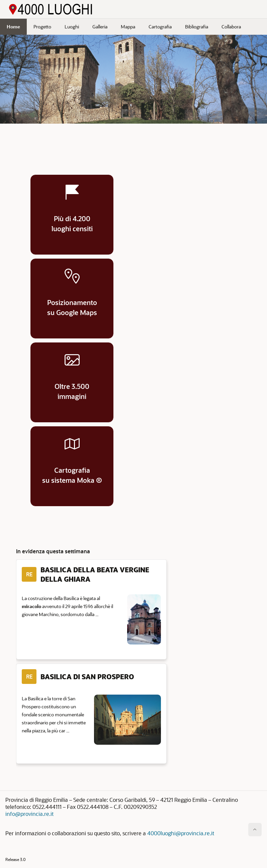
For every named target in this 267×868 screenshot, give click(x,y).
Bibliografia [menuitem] (197, 27)
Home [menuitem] (13, 27)
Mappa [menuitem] (128, 27)
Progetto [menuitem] (42, 27)
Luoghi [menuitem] (72, 27)
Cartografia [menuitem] (160, 27)
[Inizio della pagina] (255, 830)
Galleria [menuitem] (100, 27)
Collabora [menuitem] (231, 27)
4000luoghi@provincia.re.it (181, 833)
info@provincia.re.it (29, 814)
